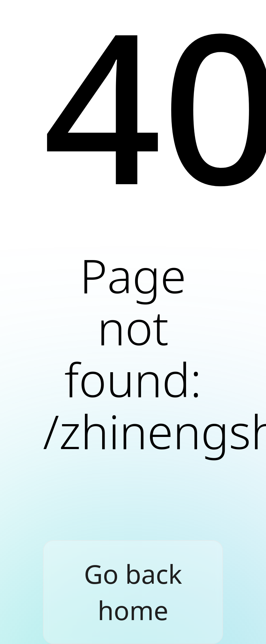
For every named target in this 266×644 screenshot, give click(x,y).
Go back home (133, 592)
